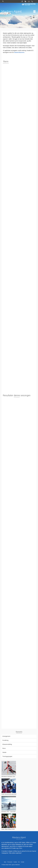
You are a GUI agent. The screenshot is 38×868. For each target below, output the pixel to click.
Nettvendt (18, 865)
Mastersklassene (19, 52)
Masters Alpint (12, 11)
